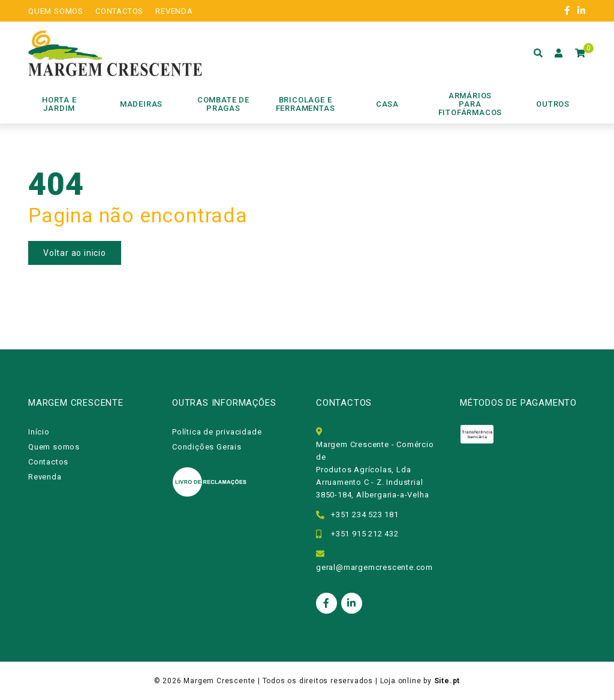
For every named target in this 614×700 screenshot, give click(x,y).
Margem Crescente (219, 681)
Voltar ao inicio (75, 253)
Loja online (401, 681)
